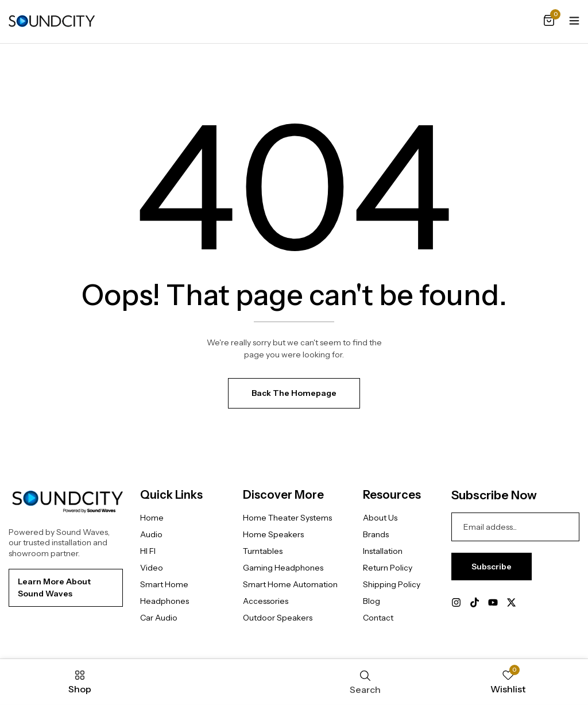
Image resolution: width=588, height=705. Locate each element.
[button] (549, 21)
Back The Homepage (294, 393)
